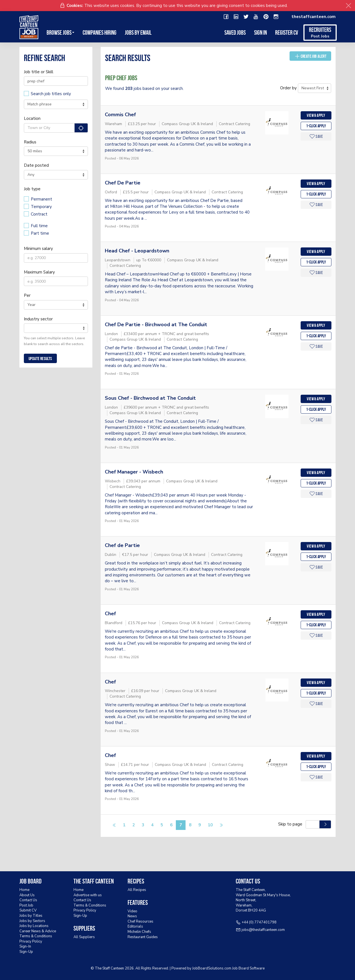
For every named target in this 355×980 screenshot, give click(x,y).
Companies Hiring (100, 32)
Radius (30, 142)
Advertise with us (88, 895)
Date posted (36, 165)
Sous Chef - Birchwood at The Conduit (150, 398)
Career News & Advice (38, 931)
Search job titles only (51, 94)
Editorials (135, 926)
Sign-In (25, 946)
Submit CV (28, 910)
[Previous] (114, 825)
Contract (39, 214)
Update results (40, 359)
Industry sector (38, 319)
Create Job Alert (310, 56)
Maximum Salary (39, 272)
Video (132, 911)
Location (32, 118)
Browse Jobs (60, 32)
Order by (288, 88)
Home (24, 890)
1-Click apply (316, 126)
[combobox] (56, 328)
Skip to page (291, 824)
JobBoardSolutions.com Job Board (220, 968)
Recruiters (320, 33)
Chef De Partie (123, 183)
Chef (110, 614)
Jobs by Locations (34, 926)
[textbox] (27, 328)
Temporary (41, 207)
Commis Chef (120, 115)
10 (210, 825)
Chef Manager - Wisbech (134, 472)
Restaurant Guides (143, 937)
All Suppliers (84, 937)
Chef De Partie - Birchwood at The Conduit (156, 325)
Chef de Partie (122, 545)
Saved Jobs (235, 32)
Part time (40, 233)
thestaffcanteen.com (314, 17)
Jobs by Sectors (32, 921)
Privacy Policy (31, 941)
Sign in (260, 32)
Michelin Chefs (139, 932)
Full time (39, 226)
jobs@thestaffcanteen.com (263, 930)
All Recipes (137, 890)
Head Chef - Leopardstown (137, 251)
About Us (27, 895)
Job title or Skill (39, 72)
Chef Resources (140, 921)
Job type (32, 189)
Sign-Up (26, 952)
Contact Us (28, 900)
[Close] (348, 6)
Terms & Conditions (36, 936)
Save (316, 136)
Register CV (287, 32)
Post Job (26, 905)
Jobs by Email (138, 32)
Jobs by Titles (31, 916)
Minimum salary (38, 249)
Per (27, 295)
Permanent (41, 199)
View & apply (316, 115)
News (132, 916)
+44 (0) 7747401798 (259, 922)
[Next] (221, 825)
